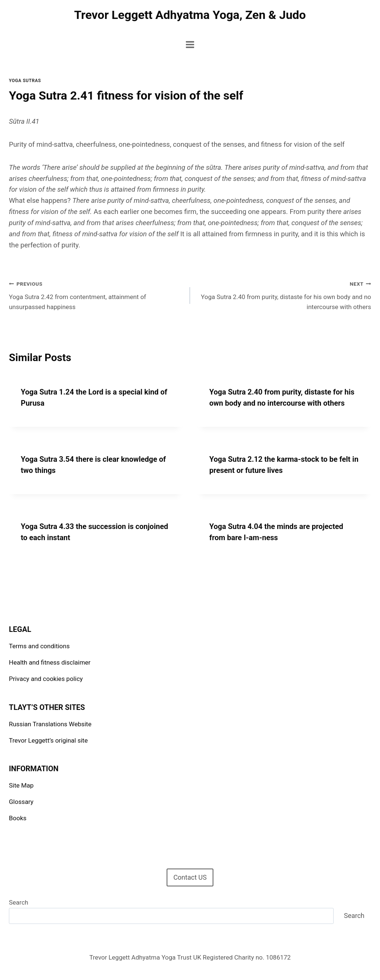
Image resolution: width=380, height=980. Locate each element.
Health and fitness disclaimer (50, 662)
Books (18, 818)
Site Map (21, 785)
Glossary (21, 802)
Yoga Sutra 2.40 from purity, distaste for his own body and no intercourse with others (284, 295)
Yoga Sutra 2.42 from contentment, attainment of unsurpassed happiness (96, 295)
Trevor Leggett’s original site (48, 740)
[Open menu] (190, 44)
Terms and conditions (39, 646)
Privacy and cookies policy (46, 679)
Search (19, 902)
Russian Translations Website (50, 724)
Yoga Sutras (25, 81)
